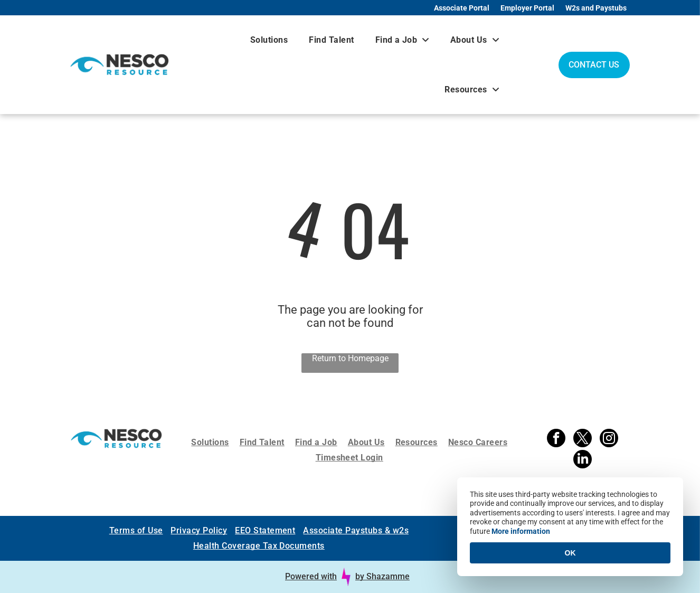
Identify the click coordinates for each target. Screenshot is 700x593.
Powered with (311, 576)
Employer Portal (527, 8)
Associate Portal (462, 8)
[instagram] (609, 439)
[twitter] (583, 439)
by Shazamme (382, 576)
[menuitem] (269, 40)
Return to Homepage (350, 358)
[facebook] (556, 439)
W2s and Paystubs (596, 8)
